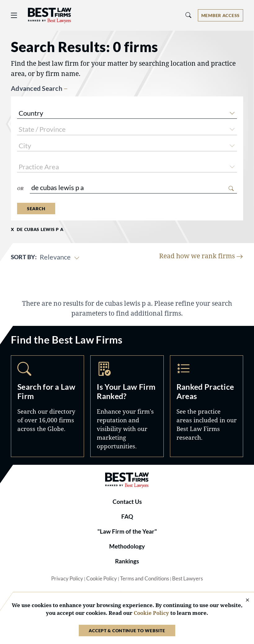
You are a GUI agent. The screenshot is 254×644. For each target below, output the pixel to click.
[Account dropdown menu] (221, 15)
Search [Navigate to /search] (47, 406)
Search (36, 209)
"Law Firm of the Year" (127, 531)
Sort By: (24, 257)
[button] (232, 112)
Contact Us (127, 502)
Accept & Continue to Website (127, 631)
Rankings (127, 561)
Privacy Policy (67, 579)
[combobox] (127, 114)
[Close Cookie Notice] (243, 600)
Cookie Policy (102, 579)
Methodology (127, 546)
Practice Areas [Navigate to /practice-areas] (207, 406)
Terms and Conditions (145, 579)
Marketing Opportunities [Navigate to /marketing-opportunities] (127, 406)
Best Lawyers (187, 579)
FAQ (127, 517)
